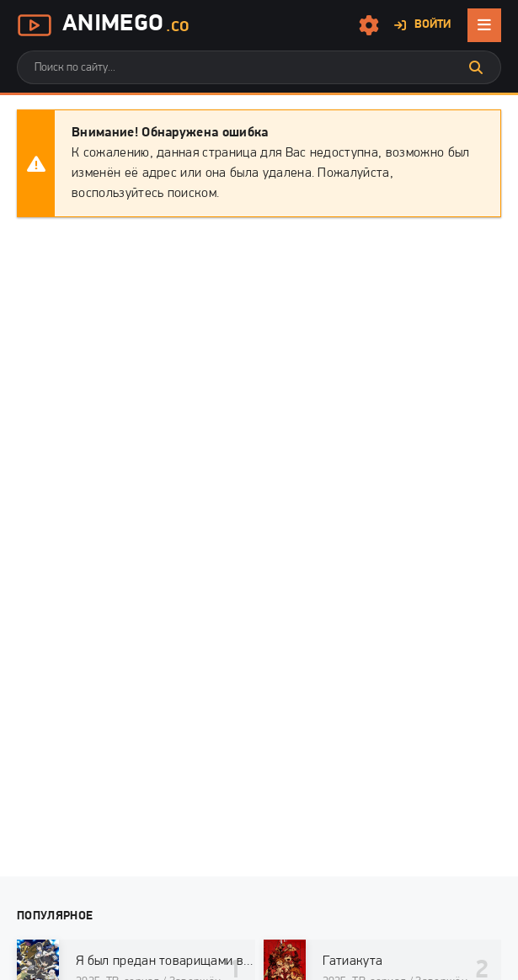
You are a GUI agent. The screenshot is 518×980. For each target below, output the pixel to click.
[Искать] (476, 67)
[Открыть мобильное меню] (484, 25)
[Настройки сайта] (369, 25)
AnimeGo (103, 25)
